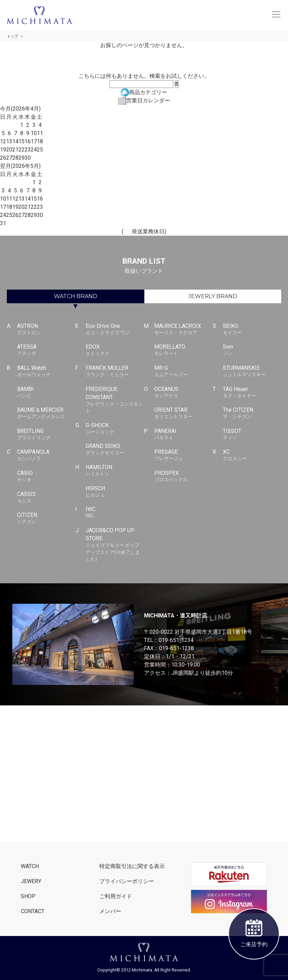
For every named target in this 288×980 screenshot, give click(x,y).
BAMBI (46, 393)
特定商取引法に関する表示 (132, 866)
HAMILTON (115, 471)
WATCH (76, 296)
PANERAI (183, 435)
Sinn (252, 350)
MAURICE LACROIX (183, 330)
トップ (12, 36)
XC (252, 455)
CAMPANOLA (46, 455)
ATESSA (46, 350)
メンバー (110, 911)
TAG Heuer (252, 393)
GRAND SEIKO (115, 450)
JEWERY (31, 881)
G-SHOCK (115, 429)
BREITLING (46, 435)
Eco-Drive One (115, 330)
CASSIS (46, 498)
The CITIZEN (252, 413)
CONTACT (33, 911)
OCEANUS (183, 393)
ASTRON (46, 330)
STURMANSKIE (252, 371)
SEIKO (252, 330)
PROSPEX (183, 477)
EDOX (115, 350)
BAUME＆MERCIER (46, 413)
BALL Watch (46, 371)
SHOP (28, 896)
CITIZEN (46, 518)
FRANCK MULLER (115, 371)
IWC (115, 513)
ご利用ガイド (116, 896)
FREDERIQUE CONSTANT (115, 400)
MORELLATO (183, 350)
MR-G (183, 371)
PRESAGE (183, 455)
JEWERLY (213, 296)
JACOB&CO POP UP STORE (115, 545)
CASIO (46, 477)
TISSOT (252, 435)
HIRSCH (115, 492)
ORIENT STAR (183, 413)
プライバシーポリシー (127, 881)
